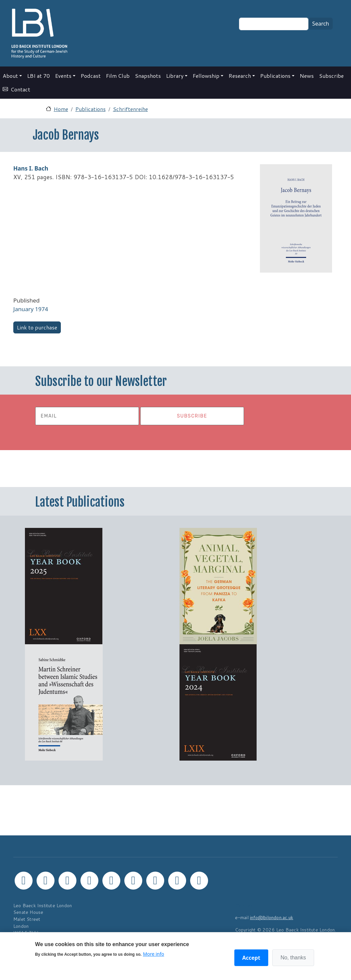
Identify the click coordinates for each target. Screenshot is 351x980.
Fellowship (206, 76)
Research (240, 76)
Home (61, 109)
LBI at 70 (39, 76)
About (10, 76)
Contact (20, 89)
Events (63, 76)
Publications (275, 76)
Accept (251, 958)
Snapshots (148, 76)
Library (175, 76)
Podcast (91, 76)
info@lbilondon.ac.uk (272, 917)
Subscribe (331, 76)
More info (154, 954)
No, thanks (293, 958)
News (307, 76)
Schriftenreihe (130, 109)
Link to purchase (37, 327)
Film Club (118, 76)
